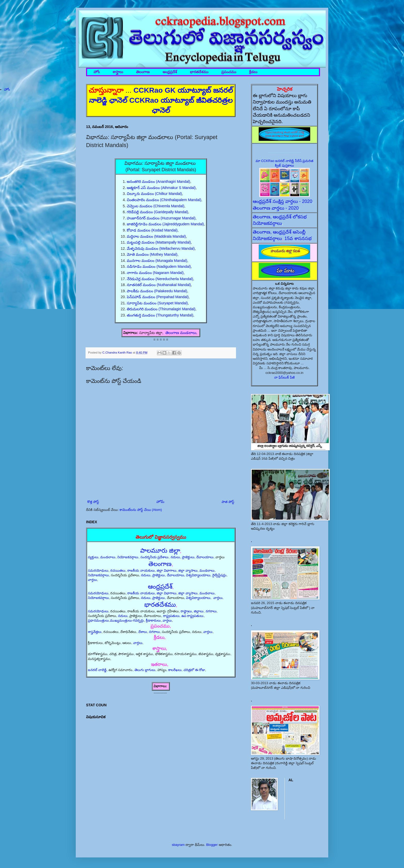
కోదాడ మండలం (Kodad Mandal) (152, 230)
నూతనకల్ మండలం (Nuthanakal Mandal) (159, 285)
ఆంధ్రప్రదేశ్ (170, 72)
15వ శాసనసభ (298, 238)
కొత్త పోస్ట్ (93, 502)
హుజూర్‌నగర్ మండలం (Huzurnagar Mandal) (161, 218)
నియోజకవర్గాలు (128, 557)
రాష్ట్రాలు (186, 611)
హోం (97, 72)
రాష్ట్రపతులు (171, 616)
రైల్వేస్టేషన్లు (219, 575)
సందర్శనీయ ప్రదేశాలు (155, 557)
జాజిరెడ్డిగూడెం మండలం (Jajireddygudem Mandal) (165, 224)
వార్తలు (92, 580)
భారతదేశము (199, 72)
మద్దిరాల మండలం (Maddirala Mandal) (156, 236)
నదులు (175, 557)
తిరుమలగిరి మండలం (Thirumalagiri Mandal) (161, 309)
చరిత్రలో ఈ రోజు (194, 670)
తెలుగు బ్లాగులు (145, 670)
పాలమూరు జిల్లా (160, 550)
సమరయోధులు (98, 570)
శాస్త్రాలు (118, 72)
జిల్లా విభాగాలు (167, 570)
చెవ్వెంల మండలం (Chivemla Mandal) (155, 206)
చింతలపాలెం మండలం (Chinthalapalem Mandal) (164, 200)
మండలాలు (108, 557)
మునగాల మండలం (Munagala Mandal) (157, 261)
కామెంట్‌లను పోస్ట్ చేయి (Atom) (141, 510)
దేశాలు (143, 632)
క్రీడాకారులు (153, 620)
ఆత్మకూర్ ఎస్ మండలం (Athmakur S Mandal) (161, 188)
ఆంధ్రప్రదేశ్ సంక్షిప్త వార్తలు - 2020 (283, 201)
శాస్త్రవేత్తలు (95, 632)
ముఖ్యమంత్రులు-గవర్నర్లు (127, 620)
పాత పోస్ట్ (228, 502)
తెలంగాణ (143, 72)
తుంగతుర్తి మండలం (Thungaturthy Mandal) (160, 315)
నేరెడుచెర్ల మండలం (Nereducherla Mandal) (160, 279)
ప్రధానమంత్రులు (98, 620)
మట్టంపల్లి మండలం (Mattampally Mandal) (159, 242)
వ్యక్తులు (93, 557)
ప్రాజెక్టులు (188, 557)
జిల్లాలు (199, 611)
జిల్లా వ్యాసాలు (188, 570)
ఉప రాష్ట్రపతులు (193, 616)
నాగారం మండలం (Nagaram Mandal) (155, 273)
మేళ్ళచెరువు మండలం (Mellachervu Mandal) (161, 248)
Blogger (212, 845)
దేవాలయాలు (205, 557)
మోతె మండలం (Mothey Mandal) (152, 254)
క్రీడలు (253, 72)
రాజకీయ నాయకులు (141, 570)
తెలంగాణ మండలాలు (181, 333)
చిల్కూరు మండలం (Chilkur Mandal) (154, 194)
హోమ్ (160, 502)
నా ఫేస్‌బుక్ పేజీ (284, 377)
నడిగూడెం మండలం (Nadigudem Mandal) (159, 267)
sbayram (178, 845)
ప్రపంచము (229, 72)
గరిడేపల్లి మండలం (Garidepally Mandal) (157, 212)
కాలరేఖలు (175, 670)
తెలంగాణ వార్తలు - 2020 (276, 208)
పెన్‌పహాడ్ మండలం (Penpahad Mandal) (158, 297)
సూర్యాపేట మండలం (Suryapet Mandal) (157, 303)
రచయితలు (118, 570)
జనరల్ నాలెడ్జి (97, 670)
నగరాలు (211, 611)
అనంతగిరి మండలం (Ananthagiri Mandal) (158, 182)
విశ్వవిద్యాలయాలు (198, 575)
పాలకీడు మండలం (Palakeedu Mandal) (157, 291)
